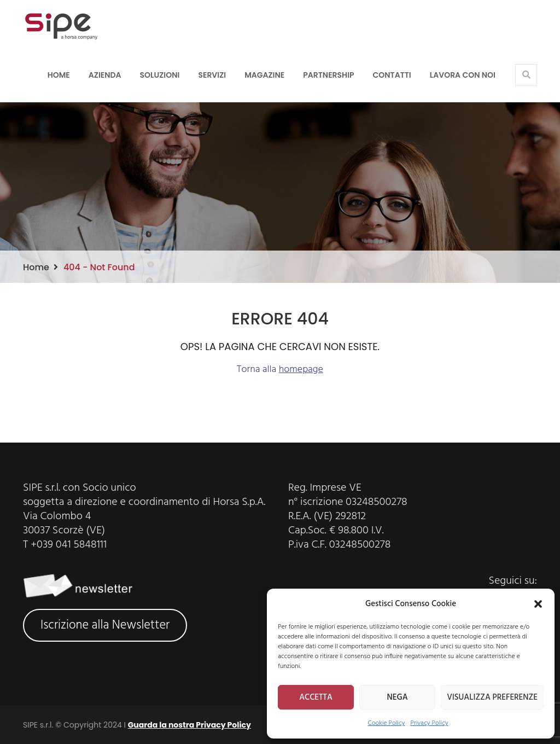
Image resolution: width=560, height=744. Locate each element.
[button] (538, 604)
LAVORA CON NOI (463, 75)
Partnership (328, 75)
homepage (301, 370)
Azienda (105, 75)
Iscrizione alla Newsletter (105, 625)
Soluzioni (160, 75)
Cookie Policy (387, 723)
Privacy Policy (429, 723)
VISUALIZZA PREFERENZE (492, 698)
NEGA (398, 698)
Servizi (212, 75)
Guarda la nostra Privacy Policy (189, 725)
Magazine (264, 75)
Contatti (392, 75)
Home (59, 75)
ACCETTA (316, 698)
